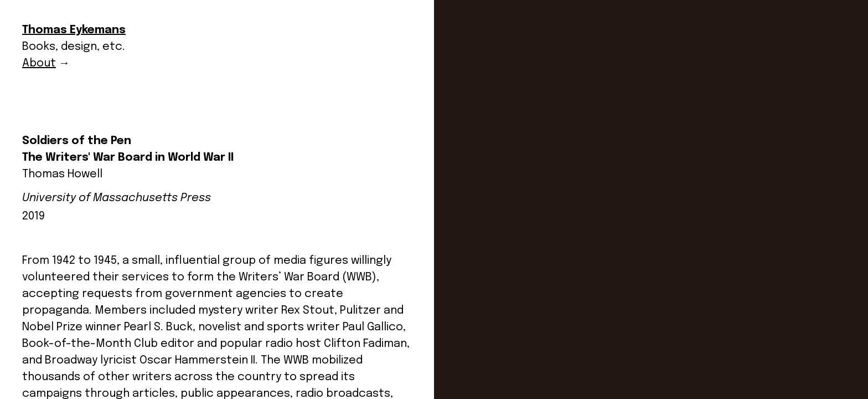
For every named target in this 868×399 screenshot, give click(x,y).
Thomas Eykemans (74, 30)
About (39, 63)
